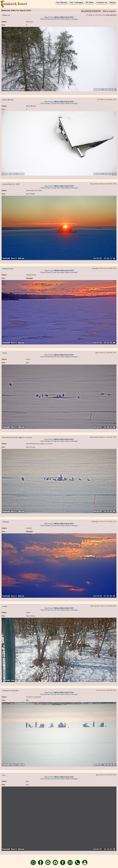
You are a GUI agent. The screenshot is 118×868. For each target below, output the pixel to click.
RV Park (90, 2)
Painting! (6, 522)
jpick (28, 363)
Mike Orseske (31, 447)
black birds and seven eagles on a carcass (17, 437)
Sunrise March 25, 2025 (11, 184)
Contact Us (102, 2)
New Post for (59, 17)
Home (113, 2)
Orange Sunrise (8, 269)
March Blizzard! (8, 100)
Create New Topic (58, 19)
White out (6, 15)
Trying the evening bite (10, 691)
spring (5, 606)
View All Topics (46, 19)
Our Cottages (76, 2)
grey (4, 775)
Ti (27, 25)
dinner (5, 353)
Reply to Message (71, 19)
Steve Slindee (30, 194)
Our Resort (62, 2)
